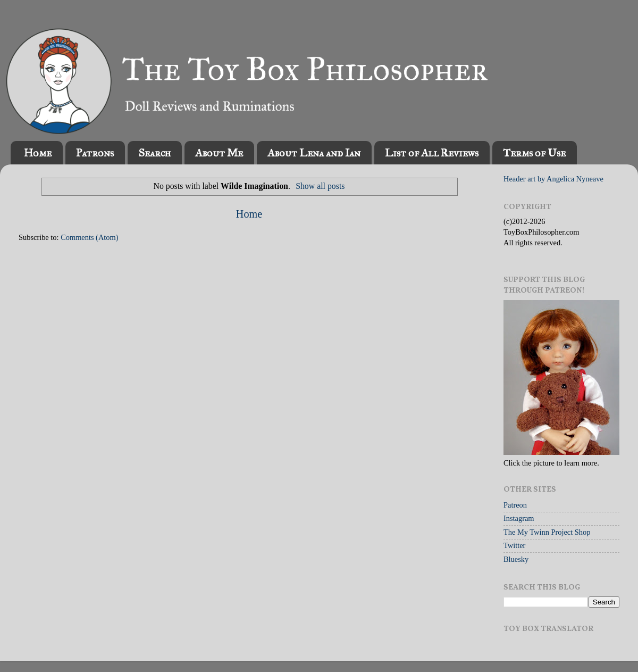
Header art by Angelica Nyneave (553, 179)
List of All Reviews (432, 153)
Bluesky (516, 559)
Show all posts (320, 186)
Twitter (514, 545)
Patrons (95, 153)
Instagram (519, 518)
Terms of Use (534, 153)
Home (38, 153)
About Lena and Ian (314, 153)
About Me (219, 153)
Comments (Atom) (89, 237)
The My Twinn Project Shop (547, 532)
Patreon (515, 505)
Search (154, 153)
